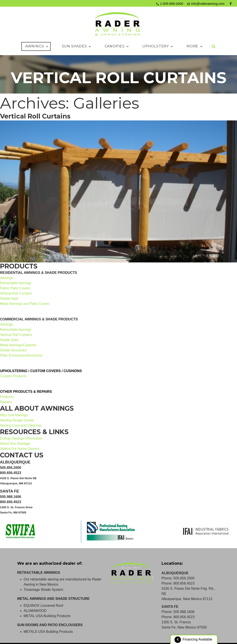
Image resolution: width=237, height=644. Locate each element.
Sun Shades (77, 46)
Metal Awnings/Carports (18, 345)
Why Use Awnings (14, 415)
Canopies (117, 46)
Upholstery (158, 46)
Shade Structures (13, 350)
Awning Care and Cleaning (20, 425)
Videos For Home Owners (20, 449)
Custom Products (13, 376)
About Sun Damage (15, 444)
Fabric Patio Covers (15, 288)
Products (7, 397)
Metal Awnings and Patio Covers (25, 304)
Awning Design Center (17, 420)
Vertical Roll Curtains (35, 116)
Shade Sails (9, 299)
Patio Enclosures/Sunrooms (21, 355)
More (195, 46)
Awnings (37, 46)
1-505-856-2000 (172, 4)
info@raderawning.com (208, 4)
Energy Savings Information (21, 438)
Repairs (6, 402)
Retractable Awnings (16, 283)
